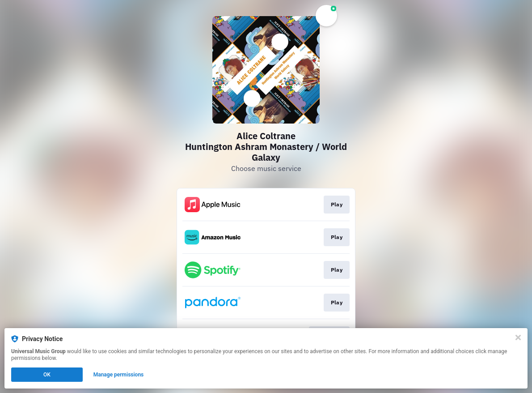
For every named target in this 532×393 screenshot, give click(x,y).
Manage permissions (119, 375)
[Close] (518, 337)
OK (47, 375)
